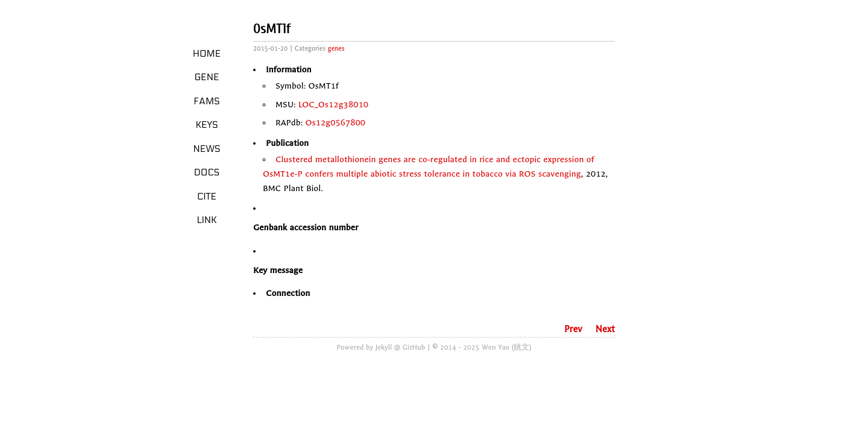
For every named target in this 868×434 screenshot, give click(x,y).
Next (605, 329)
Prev (573, 329)
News (207, 149)
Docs (207, 172)
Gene (207, 77)
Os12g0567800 (336, 123)
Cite (207, 197)
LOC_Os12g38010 (333, 105)
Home (207, 54)
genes (336, 49)
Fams (206, 101)
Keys (206, 125)
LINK (206, 220)
